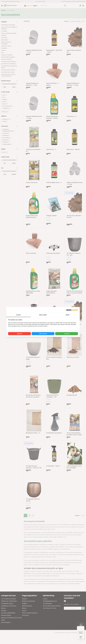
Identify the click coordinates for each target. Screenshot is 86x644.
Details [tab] (68, 315)
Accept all (67, 334)
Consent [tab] (18, 315)
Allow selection (43, 334)
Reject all (19, 334)
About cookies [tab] (43, 315)
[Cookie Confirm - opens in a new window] (72, 310)
